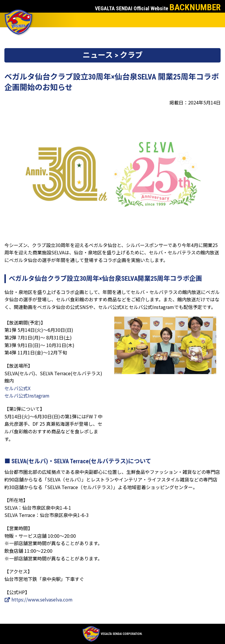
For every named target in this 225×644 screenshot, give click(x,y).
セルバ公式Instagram (27, 395)
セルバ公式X (17, 388)
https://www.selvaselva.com (39, 599)
